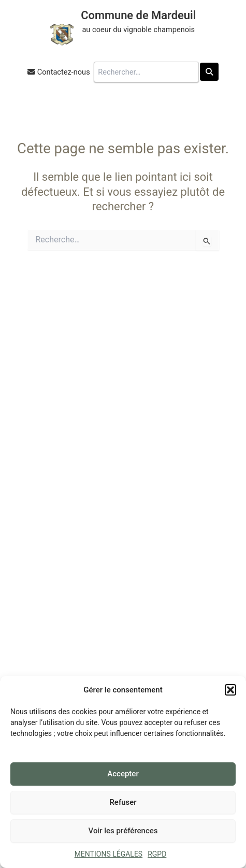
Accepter (123, 774)
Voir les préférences (123, 831)
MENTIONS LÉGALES (109, 854)
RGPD (157, 854)
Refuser (123, 802)
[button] (230, 690)
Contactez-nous (64, 72)
